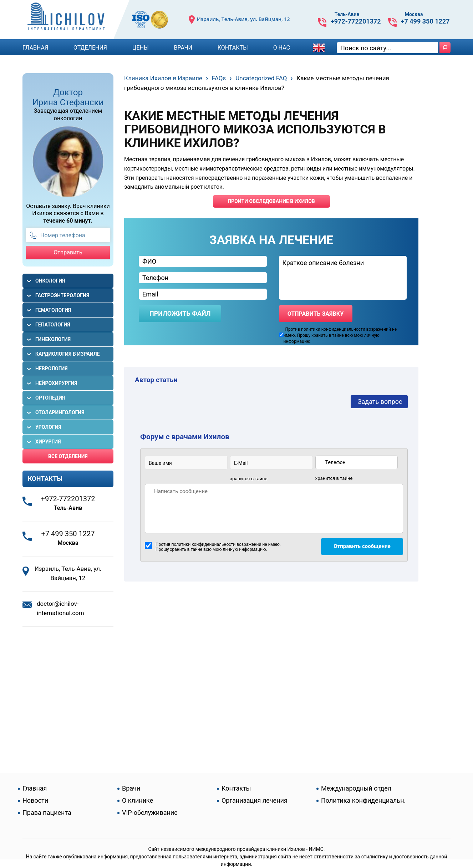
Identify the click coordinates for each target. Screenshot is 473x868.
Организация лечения (255, 800)
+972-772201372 (356, 21)
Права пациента (47, 813)
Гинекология (53, 339)
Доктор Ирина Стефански (68, 97)
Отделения (90, 48)
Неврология (52, 369)
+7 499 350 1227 (425, 21)
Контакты (233, 48)
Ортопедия (50, 398)
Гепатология (53, 325)
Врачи (183, 48)
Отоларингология (60, 412)
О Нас (282, 48)
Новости (35, 800)
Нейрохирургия (56, 383)
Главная (35, 48)
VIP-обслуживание (150, 813)
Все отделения (68, 456)
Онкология (50, 281)
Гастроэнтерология (62, 295)
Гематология (53, 310)
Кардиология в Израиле (68, 354)
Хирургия (48, 442)
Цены (141, 48)
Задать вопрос (380, 402)
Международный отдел (356, 788)
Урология (48, 427)
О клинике (138, 800)
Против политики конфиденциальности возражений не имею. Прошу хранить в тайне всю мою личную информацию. (213, 547)
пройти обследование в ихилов (271, 201)
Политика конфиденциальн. (363, 800)
